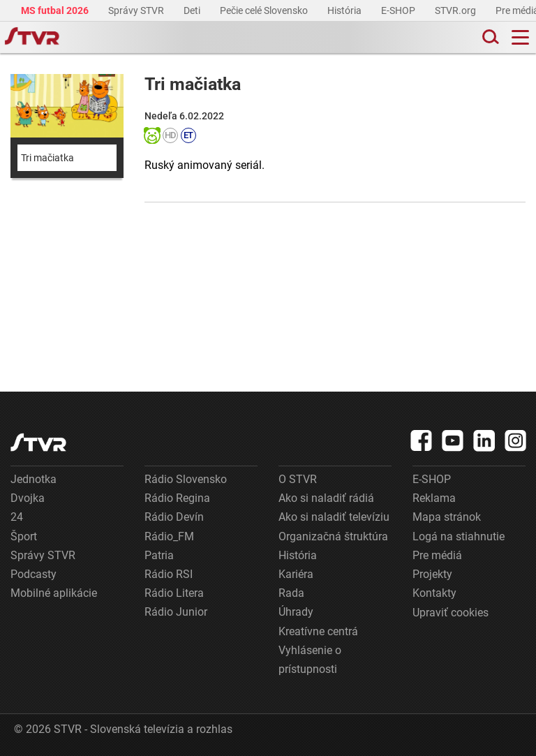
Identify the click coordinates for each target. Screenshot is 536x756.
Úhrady (296, 612)
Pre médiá (437, 555)
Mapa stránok (447, 517)
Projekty (432, 574)
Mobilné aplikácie (54, 593)
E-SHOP (399, 10)
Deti (193, 10)
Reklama (434, 498)
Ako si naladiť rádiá (326, 498)
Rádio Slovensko (186, 479)
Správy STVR (137, 10)
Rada (291, 593)
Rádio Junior (176, 612)
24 (17, 517)
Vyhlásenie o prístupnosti (310, 660)
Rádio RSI (169, 574)
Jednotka (33, 479)
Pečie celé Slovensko (265, 10)
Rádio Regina (177, 498)
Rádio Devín (174, 517)
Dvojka (28, 498)
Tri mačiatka (47, 158)
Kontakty (434, 593)
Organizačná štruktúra (333, 536)
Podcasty (33, 574)
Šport (24, 536)
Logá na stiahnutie (459, 536)
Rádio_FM (169, 536)
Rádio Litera (174, 593)
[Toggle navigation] (520, 37)
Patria (159, 555)
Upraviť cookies (451, 613)
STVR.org (456, 10)
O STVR (298, 479)
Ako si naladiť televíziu (334, 517)
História (345, 10)
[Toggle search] (489, 37)
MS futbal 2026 (56, 10)
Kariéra (296, 574)
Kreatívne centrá (318, 631)
